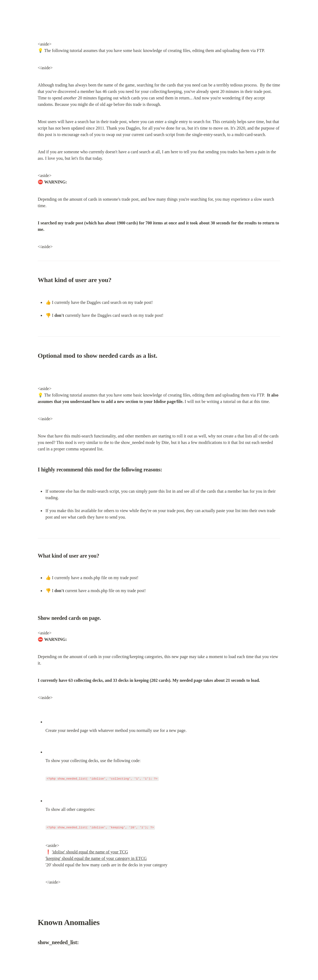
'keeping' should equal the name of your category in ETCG (96, 858)
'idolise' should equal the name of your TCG (90, 852)
